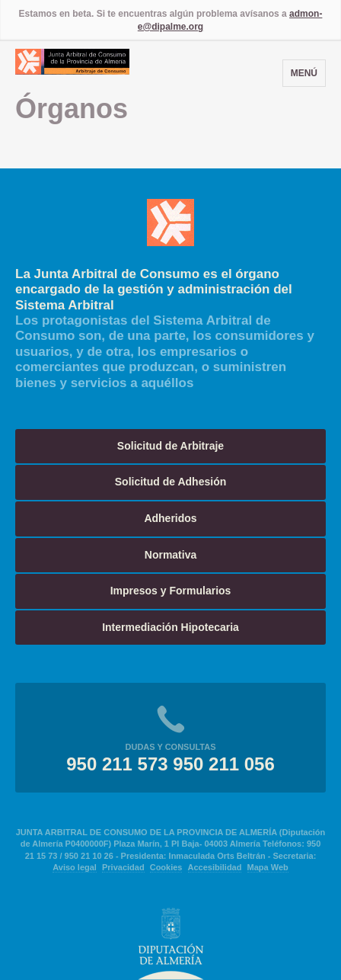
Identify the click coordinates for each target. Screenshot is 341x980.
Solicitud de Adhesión (171, 482)
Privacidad (123, 867)
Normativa (170, 555)
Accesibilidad (215, 867)
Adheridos (170, 518)
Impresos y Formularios (171, 591)
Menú (304, 73)
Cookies (166, 867)
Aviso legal (75, 867)
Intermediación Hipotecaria (170, 627)
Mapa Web (268, 867)
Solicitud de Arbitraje (170, 446)
